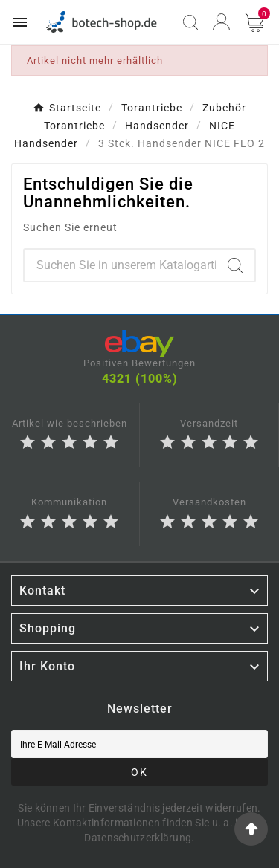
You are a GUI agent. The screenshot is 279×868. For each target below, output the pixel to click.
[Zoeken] (120, 265)
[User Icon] (221, 22)
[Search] (235, 265)
